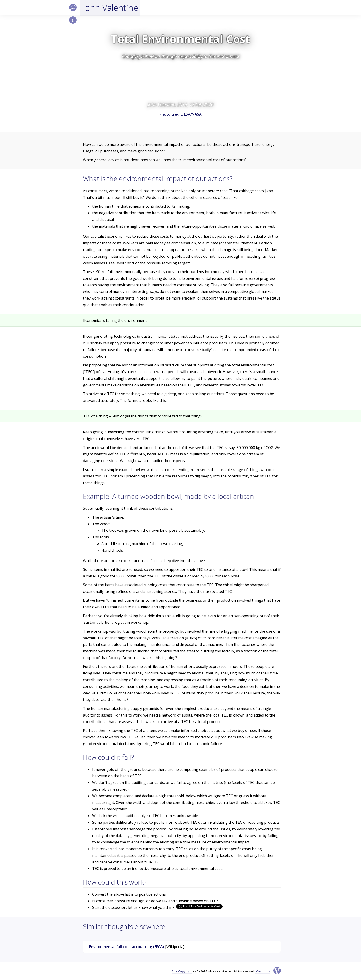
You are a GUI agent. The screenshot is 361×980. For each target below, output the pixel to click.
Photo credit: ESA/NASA (180, 114)
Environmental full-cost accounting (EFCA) (127, 947)
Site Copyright (182, 971)
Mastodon (263, 971)
